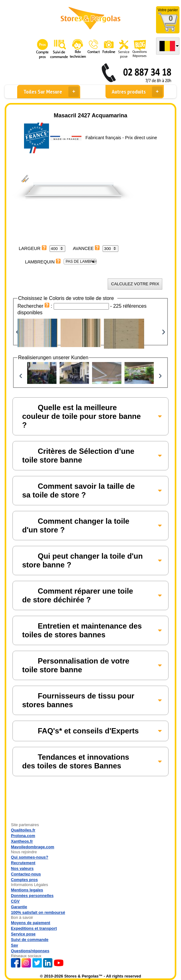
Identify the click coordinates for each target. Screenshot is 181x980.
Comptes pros (24, 880)
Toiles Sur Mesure (51, 92)
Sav (15, 945)
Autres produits (137, 92)
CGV (15, 901)
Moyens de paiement (31, 923)
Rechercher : (36, 306)
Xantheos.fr (22, 841)
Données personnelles (32, 896)
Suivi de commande (30, 940)
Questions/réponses (30, 951)
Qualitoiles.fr (23, 830)
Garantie (19, 907)
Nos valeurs (22, 868)
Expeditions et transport (34, 928)
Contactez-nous (26, 874)
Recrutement (23, 863)
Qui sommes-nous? (29, 857)
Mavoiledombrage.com (33, 847)
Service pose (23, 934)
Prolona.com (23, 836)
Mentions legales (27, 890)
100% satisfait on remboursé (38, 912)
